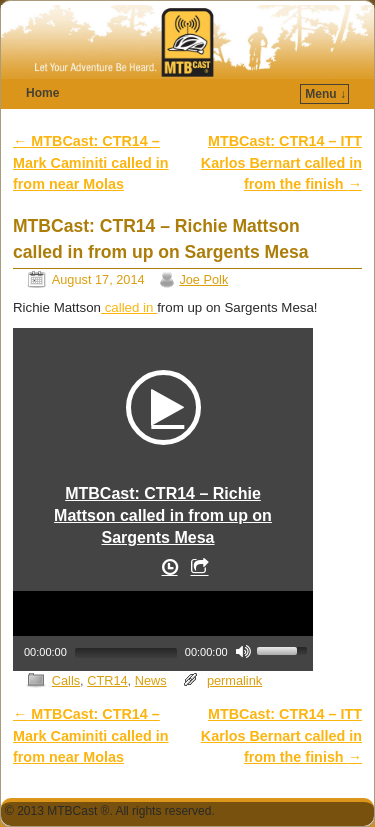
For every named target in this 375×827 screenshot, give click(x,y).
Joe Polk (203, 279)
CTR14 (107, 680)
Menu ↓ (325, 94)
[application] (163, 628)
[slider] (126, 653)
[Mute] (244, 651)
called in (129, 307)
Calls (66, 680)
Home (42, 93)
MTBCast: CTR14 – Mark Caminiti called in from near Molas (91, 162)
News (151, 680)
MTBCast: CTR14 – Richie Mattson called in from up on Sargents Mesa (163, 515)
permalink (234, 680)
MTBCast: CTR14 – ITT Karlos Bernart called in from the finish (281, 162)
